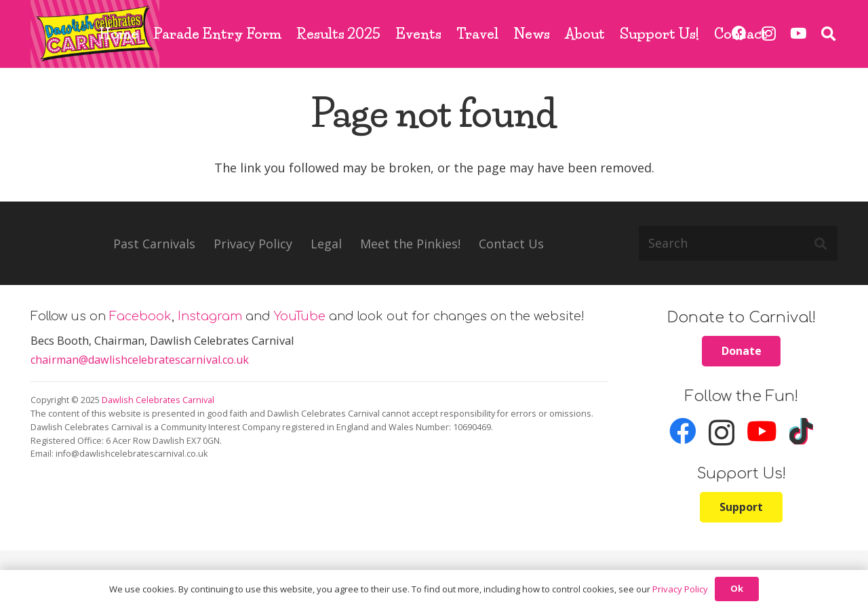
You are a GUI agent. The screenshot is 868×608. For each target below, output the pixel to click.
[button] (829, 34)
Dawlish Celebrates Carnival (158, 400)
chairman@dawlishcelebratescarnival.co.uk (140, 360)
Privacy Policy (253, 244)
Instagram (210, 316)
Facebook (140, 316)
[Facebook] (683, 432)
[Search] (738, 243)
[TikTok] (801, 432)
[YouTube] (798, 34)
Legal (326, 244)
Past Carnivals (154, 244)
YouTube (300, 316)
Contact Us (511, 244)
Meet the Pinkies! (410, 244)
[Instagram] (722, 433)
